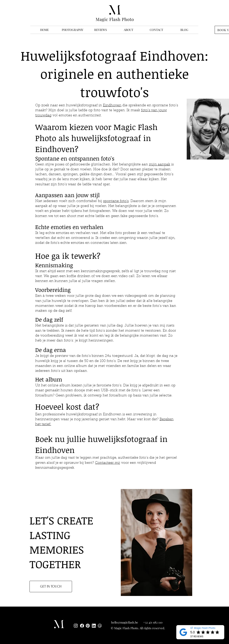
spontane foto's (116, 201)
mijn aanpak (160, 165)
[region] (158, 543)
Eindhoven (112, 106)
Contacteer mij (108, 463)
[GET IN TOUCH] (51, 586)
